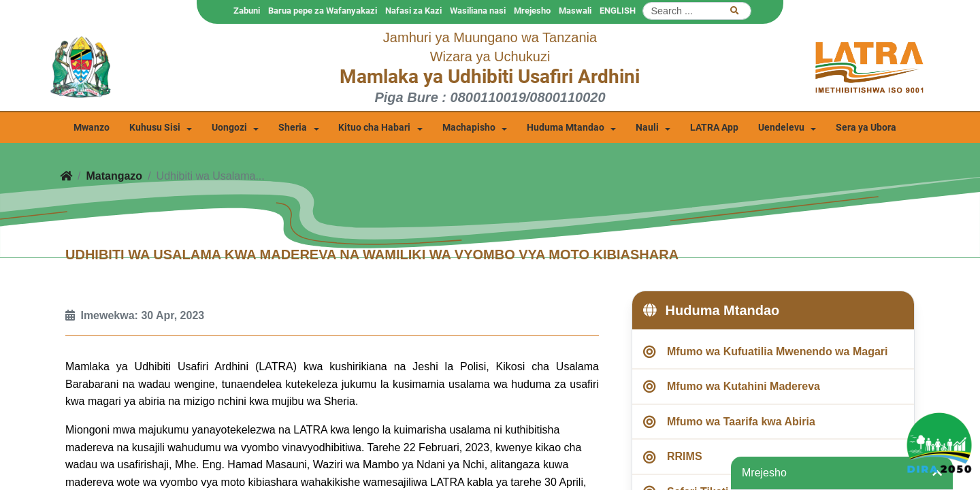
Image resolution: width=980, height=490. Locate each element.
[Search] (697, 11)
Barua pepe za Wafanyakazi (323, 11)
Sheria (293, 128)
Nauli (647, 128)
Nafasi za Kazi (413, 11)
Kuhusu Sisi (155, 128)
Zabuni (247, 11)
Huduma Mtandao (566, 128)
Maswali (575, 11)
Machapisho (469, 128)
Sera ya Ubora (866, 128)
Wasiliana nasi (478, 11)
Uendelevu (781, 128)
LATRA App (714, 128)
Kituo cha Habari (374, 128)
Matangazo (114, 176)
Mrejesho (532, 11)
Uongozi (229, 128)
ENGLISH (618, 11)
